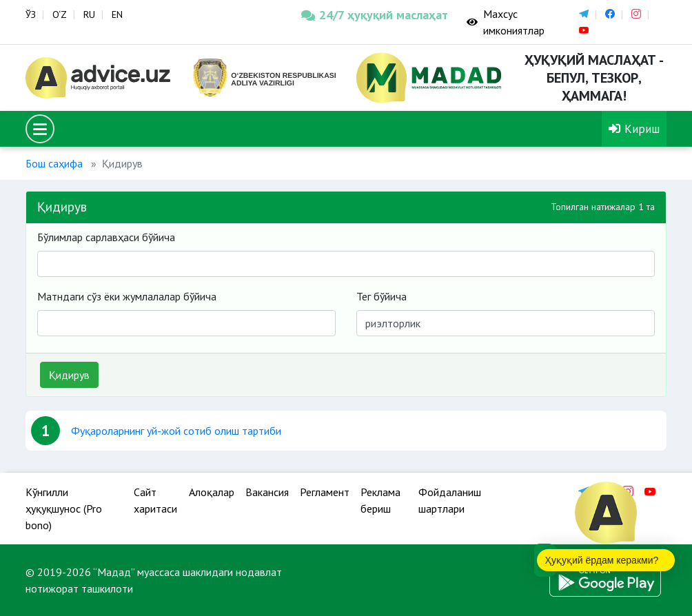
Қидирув (69, 375)
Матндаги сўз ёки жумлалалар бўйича (127, 296)
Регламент (325, 492)
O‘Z (60, 14)
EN (117, 14)
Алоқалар (212, 492)
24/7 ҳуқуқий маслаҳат (374, 15)
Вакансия (267, 492)
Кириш (634, 129)
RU (89, 14)
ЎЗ (31, 14)
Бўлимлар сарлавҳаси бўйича (106, 237)
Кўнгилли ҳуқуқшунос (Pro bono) (64, 509)
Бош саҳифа (54, 163)
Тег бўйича (381, 296)
